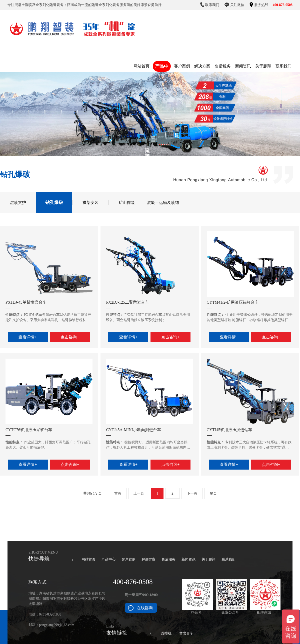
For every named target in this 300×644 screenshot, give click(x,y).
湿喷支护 (18, 203)
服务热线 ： (271, 5)
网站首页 (88, 559)
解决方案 (148, 559)
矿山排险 (127, 203)
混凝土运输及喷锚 (163, 203)
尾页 (213, 493)
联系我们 (228, 559)
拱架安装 (90, 203)
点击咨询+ (70, 337)
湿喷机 (166, 633)
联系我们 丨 (212, 5)
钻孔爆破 (54, 202)
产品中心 (108, 559)
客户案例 (128, 559)
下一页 (192, 493)
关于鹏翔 (208, 559)
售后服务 (168, 559)
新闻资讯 (188, 559)
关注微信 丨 (237, 6)
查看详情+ (28, 337)
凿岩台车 (186, 633)
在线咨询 (145, 608)
